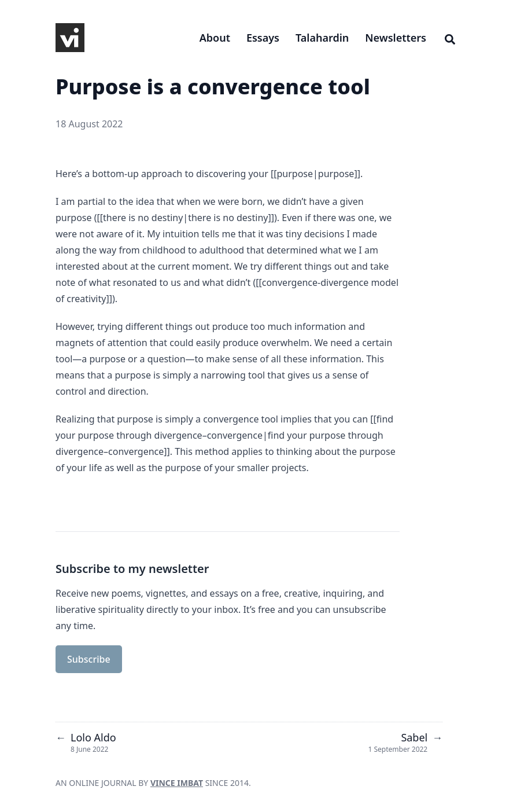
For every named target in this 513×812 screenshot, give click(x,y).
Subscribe (89, 659)
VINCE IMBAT (177, 783)
